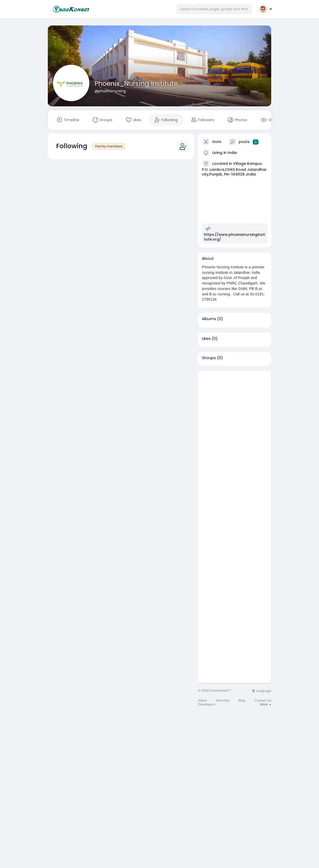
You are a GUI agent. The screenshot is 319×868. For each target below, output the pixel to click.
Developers (207, 704)
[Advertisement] (235, 449)
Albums (209, 319)
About (202, 700)
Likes (206, 339)
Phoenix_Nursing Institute (136, 84)
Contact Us (263, 700)
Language (262, 691)
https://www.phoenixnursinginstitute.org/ (234, 237)
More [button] (266, 704)
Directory (223, 700)
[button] (214, 9)
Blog (242, 700)
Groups (209, 358)
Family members (109, 146)
